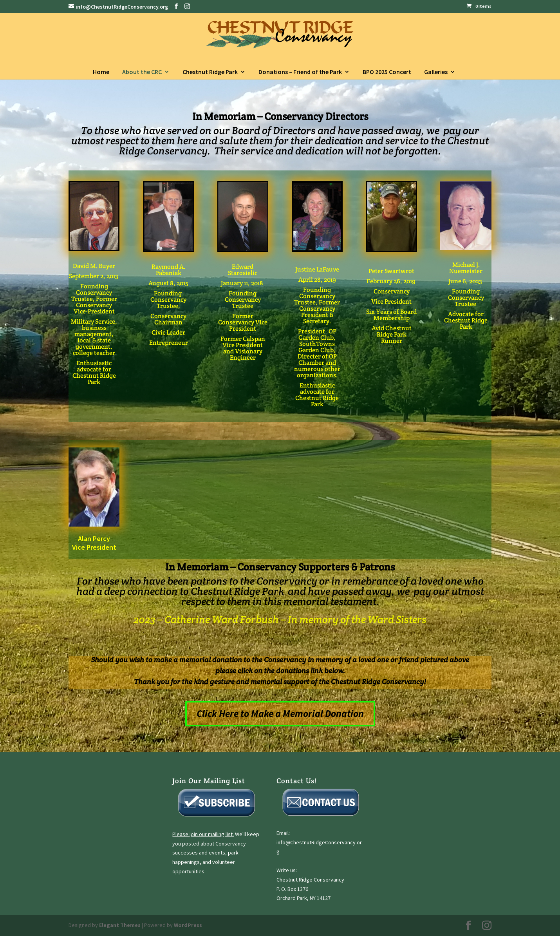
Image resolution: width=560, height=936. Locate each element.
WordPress (188, 925)
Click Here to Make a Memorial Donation (280, 713)
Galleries (436, 72)
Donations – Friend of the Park (300, 72)
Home (101, 72)
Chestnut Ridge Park (210, 72)
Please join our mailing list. (203, 834)
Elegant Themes (120, 925)
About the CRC (142, 72)
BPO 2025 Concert (387, 72)
